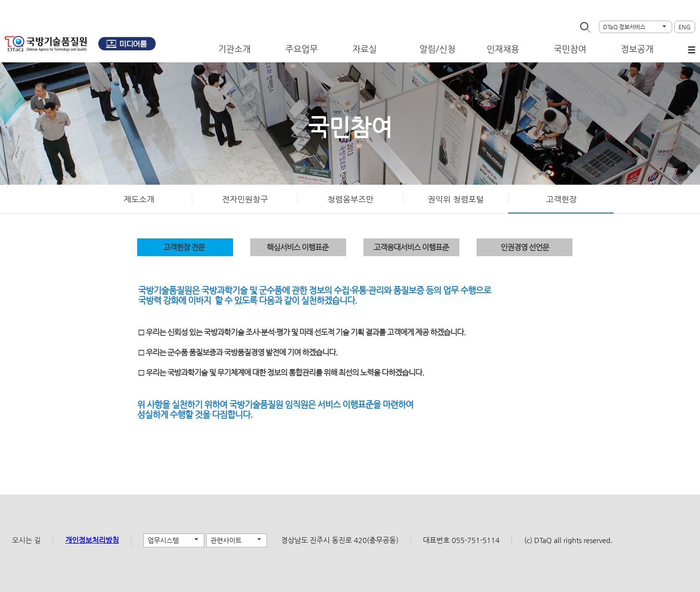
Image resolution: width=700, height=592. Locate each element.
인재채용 (503, 49)
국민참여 (570, 49)
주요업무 (302, 49)
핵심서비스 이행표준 (297, 247)
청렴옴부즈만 (350, 199)
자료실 (365, 49)
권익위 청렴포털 (456, 199)
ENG (685, 27)
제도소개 (139, 199)
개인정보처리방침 (92, 540)
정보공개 (637, 49)
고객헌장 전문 (184, 247)
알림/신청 (437, 49)
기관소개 (234, 49)
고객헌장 (561, 199)
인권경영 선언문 (525, 247)
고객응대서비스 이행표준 (411, 247)
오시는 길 (26, 540)
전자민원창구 (245, 199)
